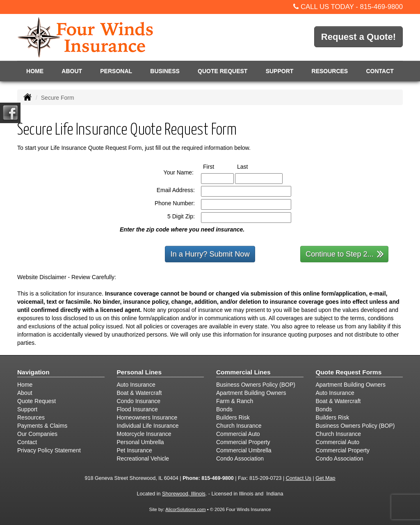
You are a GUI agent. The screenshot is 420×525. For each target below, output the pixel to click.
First (216, 166)
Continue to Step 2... (345, 253)
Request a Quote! (358, 37)
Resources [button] (330, 71)
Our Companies (37, 434)
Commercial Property (243, 442)
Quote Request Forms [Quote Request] (349, 372)
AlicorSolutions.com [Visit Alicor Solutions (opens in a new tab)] (185, 509)
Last (250, 166)
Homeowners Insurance (147, 417)
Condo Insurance (139, 401)
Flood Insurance (137, 409)
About (72, 71)
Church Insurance (239, 426)
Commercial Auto (238, 434)
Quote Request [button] (223, 71)
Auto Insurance (136, 385)
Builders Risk (233, 417)
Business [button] (165, 71)
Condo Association (240, 459)
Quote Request (37, 401)
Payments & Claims (42, 426)
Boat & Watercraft (139, 393)
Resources (31, 417)
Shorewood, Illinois (184, 494)
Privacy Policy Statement (49, 450)
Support (27, 409)
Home (35, 71)
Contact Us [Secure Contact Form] (299, 478)
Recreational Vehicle (143, 459)
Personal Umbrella (140, 442)
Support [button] (280, 71)
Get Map (325, 478)
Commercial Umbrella (244, 450)
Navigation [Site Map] (33, 372)
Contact (380, 71)
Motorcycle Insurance (144, 434)
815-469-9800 (381, 7)
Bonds (224, 409)
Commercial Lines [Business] (243, 372)
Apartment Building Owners (251, 393)
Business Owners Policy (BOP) (256, 385)
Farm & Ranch (235, 401)
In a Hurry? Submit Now (210, 254)
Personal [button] (116, 71)
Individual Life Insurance (148, 426)
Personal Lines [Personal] (139, 372)
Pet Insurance (135, 450)
